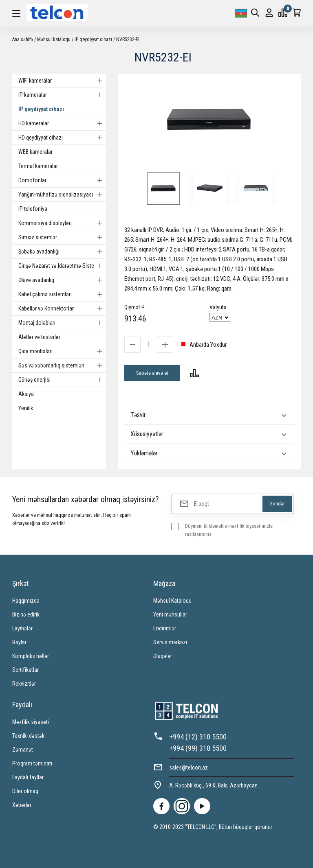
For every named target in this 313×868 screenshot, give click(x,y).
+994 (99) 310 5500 (198, 748)
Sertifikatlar (25, 670)
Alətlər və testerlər (39, 337)
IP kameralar (62, 95)
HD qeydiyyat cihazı (62, 138)
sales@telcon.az (188, 767)
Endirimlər (165, 628)
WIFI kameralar (62, 81)
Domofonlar (62, 180)
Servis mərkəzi (170, 642)
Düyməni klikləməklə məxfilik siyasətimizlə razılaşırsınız (229, 530)
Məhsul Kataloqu (172, 601)
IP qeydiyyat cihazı (93, 39)
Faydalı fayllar (28, 777)
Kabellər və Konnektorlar (62, 308)
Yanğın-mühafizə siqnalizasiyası (62, 195)
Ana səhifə (23, 39)
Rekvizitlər (24, 684)
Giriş (269, 13)
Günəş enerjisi (62, 380)
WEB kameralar (35, 152)
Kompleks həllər (31, 656)
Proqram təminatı (32, 763)
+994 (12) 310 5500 (198, 737)
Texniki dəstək (28, 736)
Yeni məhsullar (170, 614)
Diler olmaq (25, 791)
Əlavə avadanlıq (62, 280)
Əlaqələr (163, 656)
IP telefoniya (33, 209)
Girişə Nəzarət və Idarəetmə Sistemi (62, 266)
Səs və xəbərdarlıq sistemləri (62, 365)
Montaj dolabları (62, 323)
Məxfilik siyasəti (31, 722)
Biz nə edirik (26, 614)
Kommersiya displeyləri (62, 223)
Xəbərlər (22, 805)
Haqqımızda (26, 601)
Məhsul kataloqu (54, 39)
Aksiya (26, 394)
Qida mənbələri (62, 351)
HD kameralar (62, 123)
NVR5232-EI (128, 39)
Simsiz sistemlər (62, 237)
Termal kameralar (38, 166)
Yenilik (26, 408)
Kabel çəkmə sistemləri (62, 294)
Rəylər (19, 642)
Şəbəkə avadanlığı (62, 251)
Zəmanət (23, 750)
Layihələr (22, 628)
